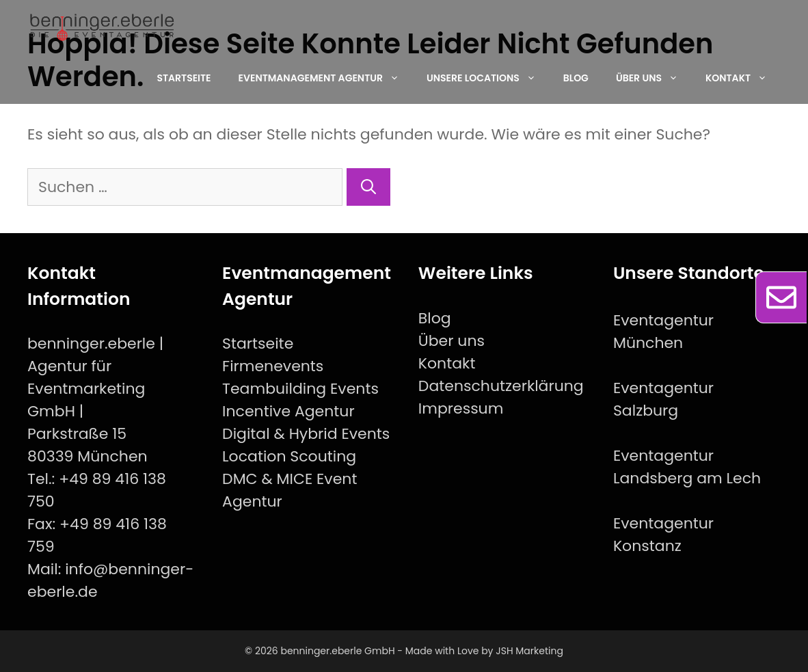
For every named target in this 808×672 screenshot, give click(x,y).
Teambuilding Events (300, 389)
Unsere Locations (488, 78)
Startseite (184, 78)
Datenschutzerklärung (501, 386)
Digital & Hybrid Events (306, 434)
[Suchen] (368, 187)
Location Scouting (289, 456)
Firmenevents (273, 366)
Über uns (654, 78)
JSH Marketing (529, 651)
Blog (576, 78)
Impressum (461, 408)
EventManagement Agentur (326, 78)
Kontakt (743, 78)
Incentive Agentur (288, 411)
